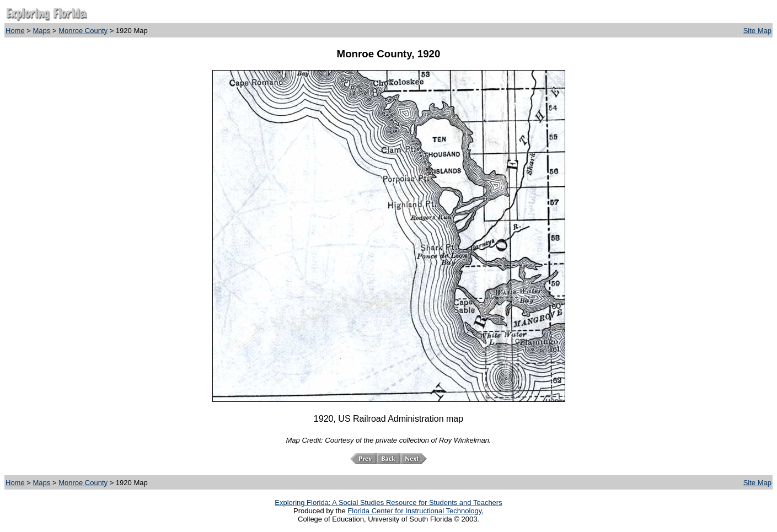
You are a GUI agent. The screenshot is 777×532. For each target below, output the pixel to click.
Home (15, 31)
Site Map (757, 31)
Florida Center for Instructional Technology (414, 511)
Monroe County (83, 31)
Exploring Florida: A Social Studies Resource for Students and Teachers (388, 503)
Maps (42, 31)
